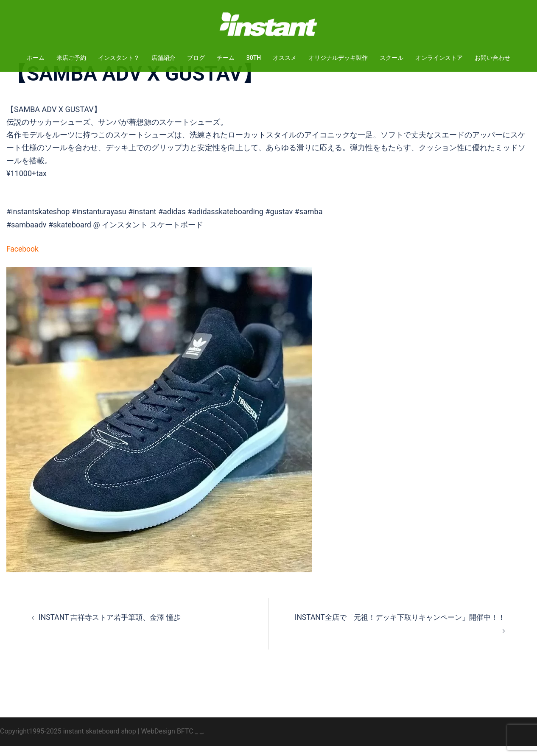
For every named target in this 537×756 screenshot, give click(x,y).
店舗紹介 (163, 58)
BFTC (185, 741)
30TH (254, 58)
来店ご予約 (71, 58)
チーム (226, 58)
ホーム (36, 58)
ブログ (196, 58)
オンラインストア (439, 58)
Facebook (23, 259)
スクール (392, 58)
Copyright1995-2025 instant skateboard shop (68, 741)
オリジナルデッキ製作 (338, 58)
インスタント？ (119, 58)
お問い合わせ (492, 58)
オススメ (285, 58)
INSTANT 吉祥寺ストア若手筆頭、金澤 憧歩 (113, 627)
